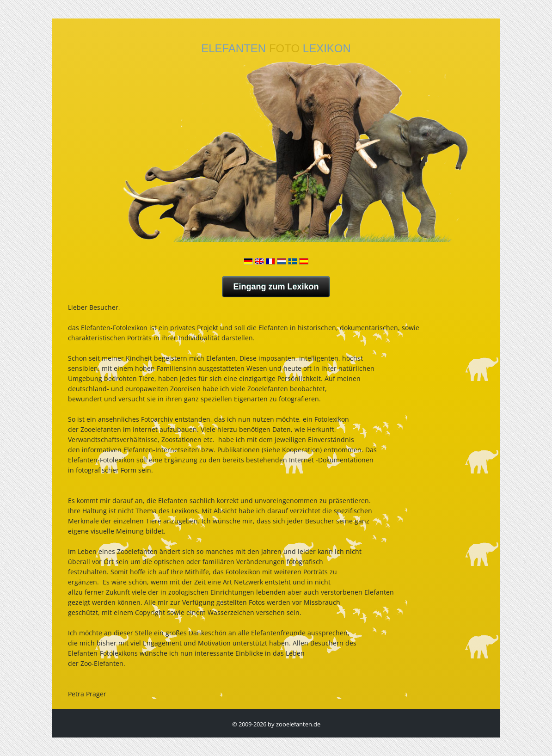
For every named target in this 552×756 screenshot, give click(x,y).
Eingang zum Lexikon (276, 287)
